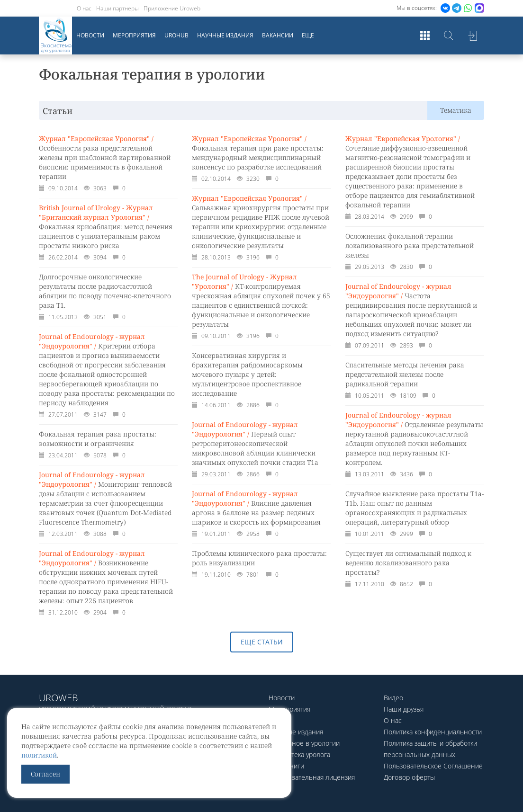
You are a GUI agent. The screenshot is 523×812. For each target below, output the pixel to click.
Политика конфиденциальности (433, 732)
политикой (39, 755)
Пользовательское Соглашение (433, 766)
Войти (472, 36)
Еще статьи (262, 642)
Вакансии (278, 35)
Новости (90, 35)
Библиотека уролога (299, 754)
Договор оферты (409, 777)
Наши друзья (404, 709)
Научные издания (225, 35)
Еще (308, 35)
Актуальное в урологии (304, 743)
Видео (393, 698)
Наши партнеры (117, 8)
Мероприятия (134, 35)
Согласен (45, 774)
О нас (84, 8)
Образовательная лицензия (312, 777)
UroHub (176, 35)
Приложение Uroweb (172, 8)
